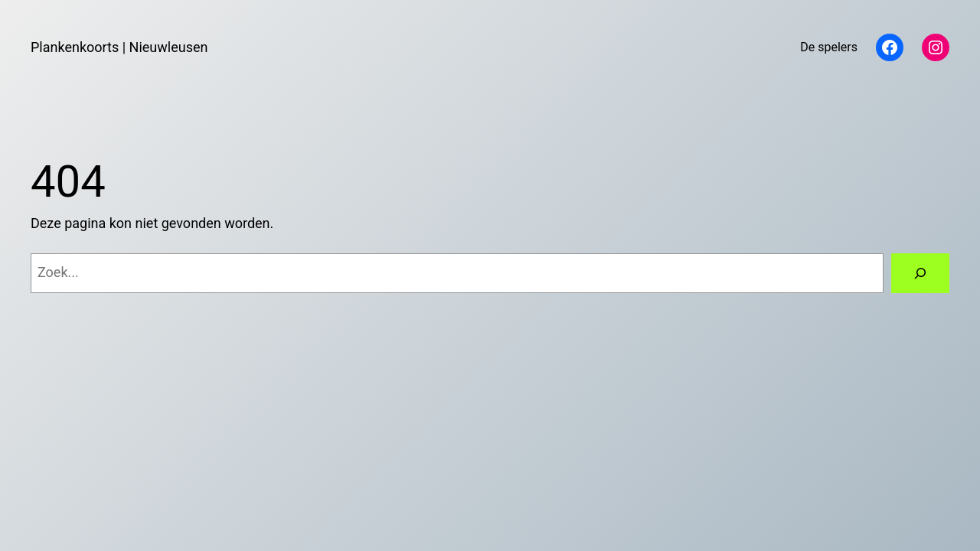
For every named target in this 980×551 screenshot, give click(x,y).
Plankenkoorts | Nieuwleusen (119, 47)
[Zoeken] (920, 273)
